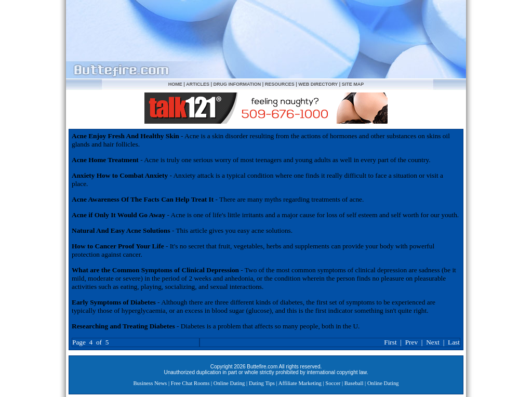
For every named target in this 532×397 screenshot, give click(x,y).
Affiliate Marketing (300, 383)
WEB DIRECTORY (318, 84)
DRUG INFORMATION (237, 84)
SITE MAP (353, 84)
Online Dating (229, 383)
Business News (150, 383)
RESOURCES (280, 84)
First (390, 342)
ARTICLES (198, 84)
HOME (175, 84)
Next (433, 342)
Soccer (333, 383)
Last (454, 342)
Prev (411, 342)
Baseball (354, 383)
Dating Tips (262, 383)
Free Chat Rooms (190, 383)
